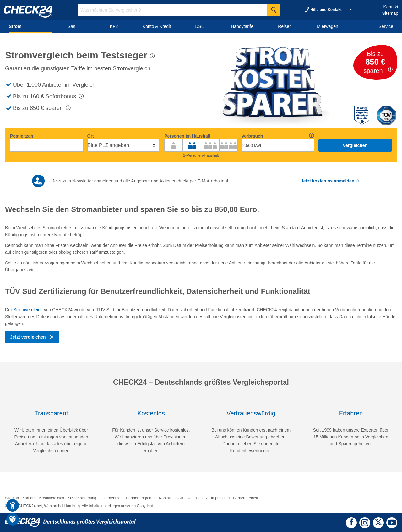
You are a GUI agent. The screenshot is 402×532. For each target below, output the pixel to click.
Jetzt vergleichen (32, 337)
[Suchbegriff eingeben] (179, 10)
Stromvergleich (28, 310)
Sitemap (390, 13)
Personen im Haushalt (187, 136)
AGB (179, 498)
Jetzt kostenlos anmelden (330, 181)
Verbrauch (252, 136)
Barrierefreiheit (245, 498)
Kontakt (391, 7)
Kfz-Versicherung (82, 498)
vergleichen (355, 145)
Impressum (220, 498)
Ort (91, 136)
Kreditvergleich (52, 498)
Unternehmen (111, 498)
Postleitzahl (22, 136)
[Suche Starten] (274, 10)
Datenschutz (197, 498)
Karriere (29, 498)
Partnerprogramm (141, 498)
